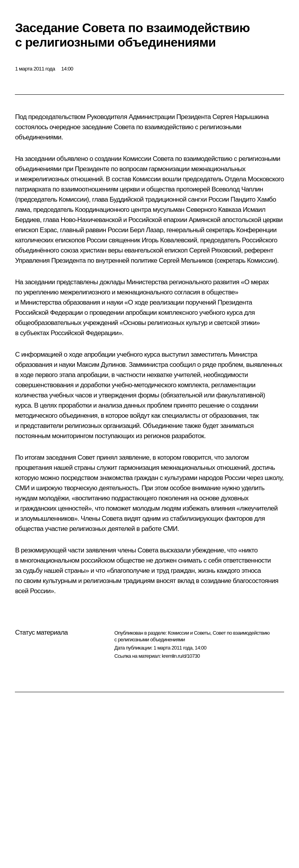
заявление (134, 457)
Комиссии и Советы (189, 633)
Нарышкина (251, 117)
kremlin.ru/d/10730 (181, 656)
